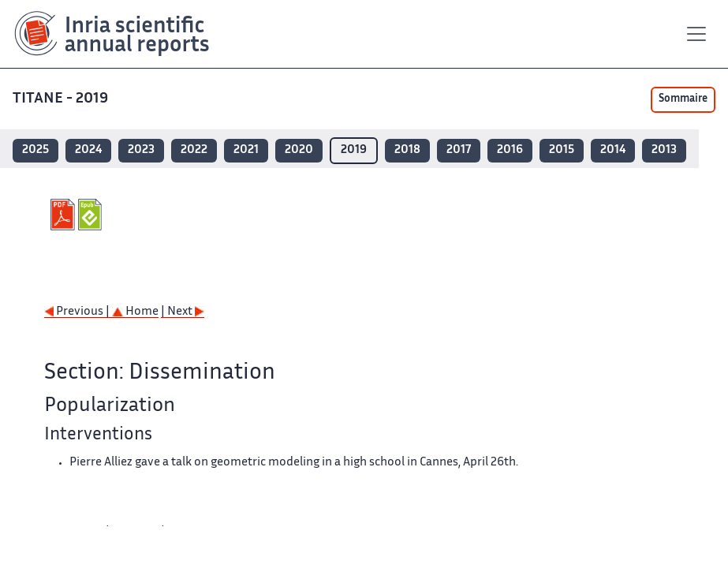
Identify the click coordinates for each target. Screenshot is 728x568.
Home (135, 312)
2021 (246, 150)
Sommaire (683, 99)
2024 (88, 150)
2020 (299, 150)
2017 (459, 150)
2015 (562, 150)
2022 (194, 150)
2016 (510, 150)
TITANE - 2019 (62, 99)
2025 (35, 150)
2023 (141, 150)
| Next (183, 312)
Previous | (78, 312)
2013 (664, 150)
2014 (613, 150)
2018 (407, 150)
